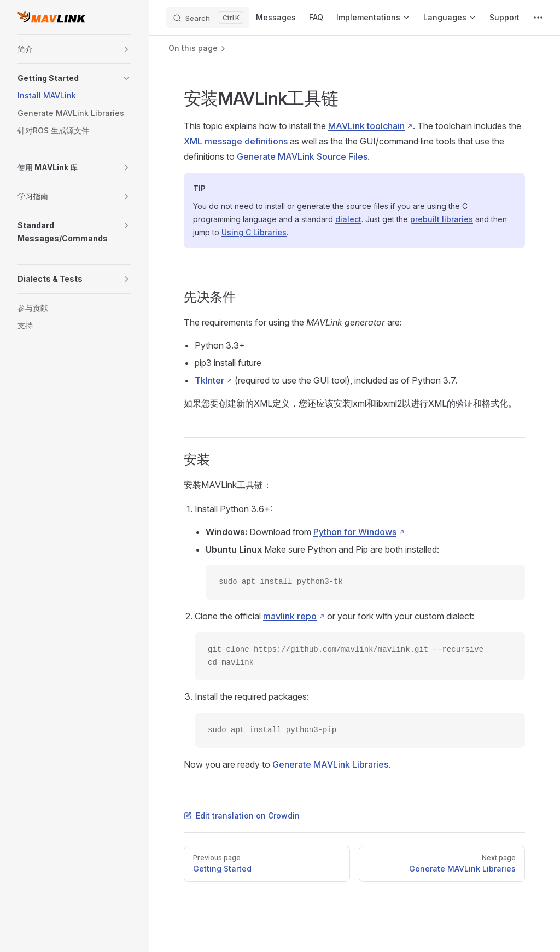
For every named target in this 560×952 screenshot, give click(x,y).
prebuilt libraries (442, 219)
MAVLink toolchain (366, 126)
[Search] (208, 18)
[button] (126, 49)
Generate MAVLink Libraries (330, 764)
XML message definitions (236, 141)
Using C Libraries (254, 232)
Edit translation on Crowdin (242, 815)
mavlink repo (290, 616)
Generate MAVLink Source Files (302, 156)
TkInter (209, 380)
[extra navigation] (538, 18)
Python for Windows (355, 532)
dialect (348, 219)
